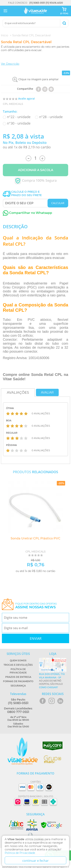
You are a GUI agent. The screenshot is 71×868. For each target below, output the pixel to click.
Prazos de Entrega (18, 677)
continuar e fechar (35, 861)
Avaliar (47, 392)
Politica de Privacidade (20, 853)
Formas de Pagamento (18, 681)
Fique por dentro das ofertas (36, 606)
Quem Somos (18, 660)
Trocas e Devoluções (18, 665)
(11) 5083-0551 (37, 3)
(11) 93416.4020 (54, 3)
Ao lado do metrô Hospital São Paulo (53, 681)
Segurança (18, 686)
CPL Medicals (13, 104)
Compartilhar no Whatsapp (27, 213)
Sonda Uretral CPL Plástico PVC (35, 538)
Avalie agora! (27, 99)
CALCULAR (58, 203)
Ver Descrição (10, 64)
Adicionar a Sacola (36, 170)
